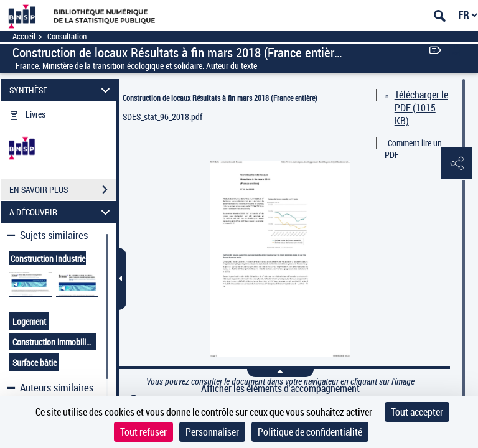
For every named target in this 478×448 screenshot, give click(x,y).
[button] (456, 164)
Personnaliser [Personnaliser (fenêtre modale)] (212, 432)
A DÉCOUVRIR (62, 212)
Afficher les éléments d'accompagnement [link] (280, 389)
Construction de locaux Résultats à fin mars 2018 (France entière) (220, 98)
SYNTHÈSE (62, 90)
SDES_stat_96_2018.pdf (162, 117)
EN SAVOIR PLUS (63, 190)
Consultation (67, 36)
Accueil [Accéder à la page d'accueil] (24, 36)
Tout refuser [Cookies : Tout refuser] (143, 432)
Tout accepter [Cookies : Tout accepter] (417, 412)
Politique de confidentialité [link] (310, 432)
